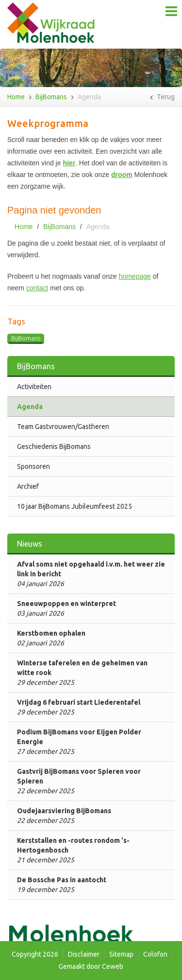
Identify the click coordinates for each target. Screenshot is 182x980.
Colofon (155, 954)
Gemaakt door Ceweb (91, 966)
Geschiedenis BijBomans (54, 446)
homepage (135, 276)
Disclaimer (84, 954)
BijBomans (51, 97)
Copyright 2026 (35, 954)
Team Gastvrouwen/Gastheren (63, 427)
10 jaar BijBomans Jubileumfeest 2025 (74, 506)
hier (69, 163)
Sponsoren (33, 466)
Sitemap (121, 954)
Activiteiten (34, 387)
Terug (162, 97)
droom (122, 175)
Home (16, 97)
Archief (28, 486)
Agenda (89, 97)
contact (37, 288)
